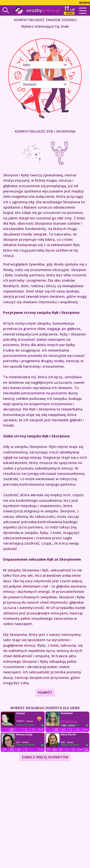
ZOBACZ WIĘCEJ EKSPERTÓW (45, 757)
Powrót (45, 692)
